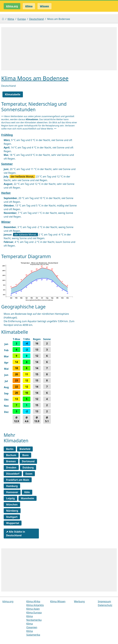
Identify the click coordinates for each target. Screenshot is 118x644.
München (12, 505)
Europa (22, 19)
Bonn (25, 455)
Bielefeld (25, 449)
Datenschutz (105, 605)
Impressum (104, 601)
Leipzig (10, 498)
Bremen (11, 461)
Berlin (10, 449)
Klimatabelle (13, 94)
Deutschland (36, 19)
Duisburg (28, 467)
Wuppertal (13, 523)
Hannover (12, 492)
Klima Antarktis (35, 605)
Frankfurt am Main (18, 480)
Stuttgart (12, 517)
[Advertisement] (59, 49)
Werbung (79, 601)
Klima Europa (34, 613)
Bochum (11, 455)
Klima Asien (33, 609)
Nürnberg (12, 511)
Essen (29, 474)
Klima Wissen (58, 601)
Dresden (11, 467)
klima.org (12, 6)
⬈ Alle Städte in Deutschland (16, 534)
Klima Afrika (33, 601)
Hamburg (12, 486)
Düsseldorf (13, 474)
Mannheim (28, 498)
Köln (27, 492)
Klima (11, 19)
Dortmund (28, 461)
